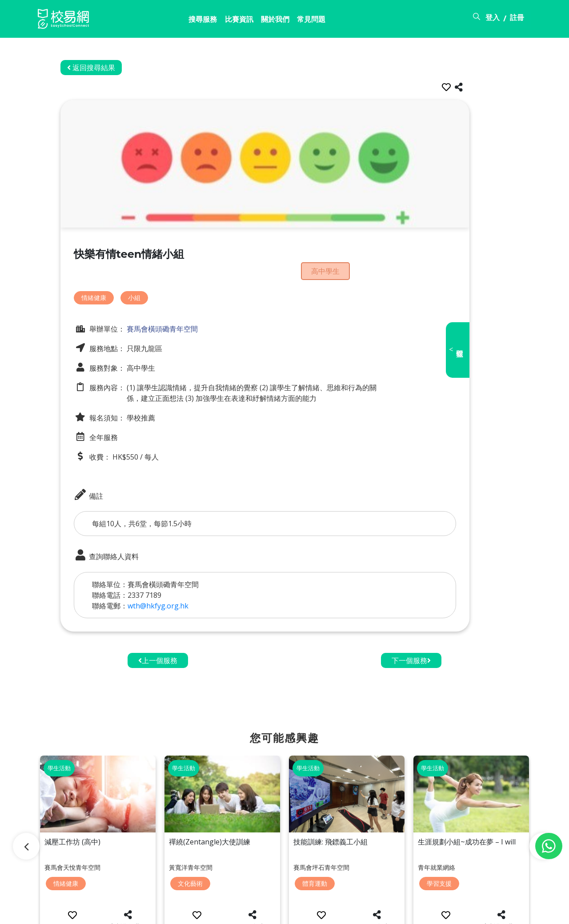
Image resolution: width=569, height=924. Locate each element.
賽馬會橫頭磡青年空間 (181, 312)
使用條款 (461, 912)
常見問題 (268, 21)
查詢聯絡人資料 (126, 539)
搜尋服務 (144, 21)
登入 (493, 19)
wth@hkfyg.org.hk (178, 589)
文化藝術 (190, 848)
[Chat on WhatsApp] (549, 846)
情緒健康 (113, 280)
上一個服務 (158, 644)
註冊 (517, 19)
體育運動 (315, 848)
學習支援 (439, 848)
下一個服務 (411, 644)
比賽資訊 (185, 21)
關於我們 (226, 21)
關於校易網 (374, 912)
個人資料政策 (510, 912)
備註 (108, 478)
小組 (154, 280)
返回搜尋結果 (111, 68)
